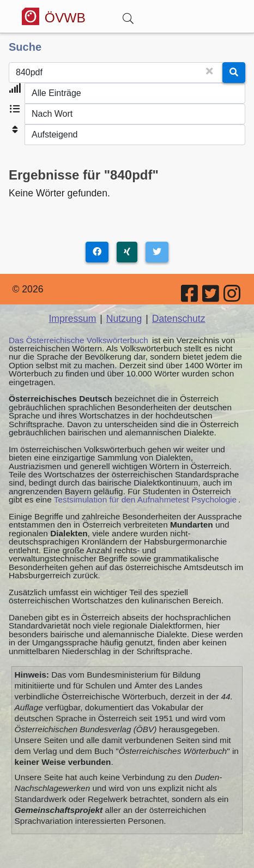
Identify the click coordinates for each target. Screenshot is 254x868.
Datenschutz (179, 319)
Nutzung (124, 319)
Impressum (72, 319)
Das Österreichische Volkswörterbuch (78, 340)
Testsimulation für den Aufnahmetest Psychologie (145, 499)
